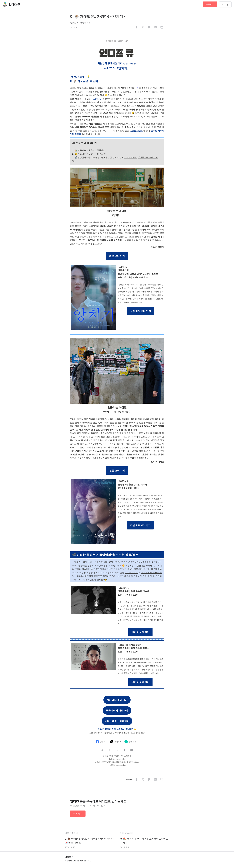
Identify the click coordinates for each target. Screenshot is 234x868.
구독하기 (210, 4)
